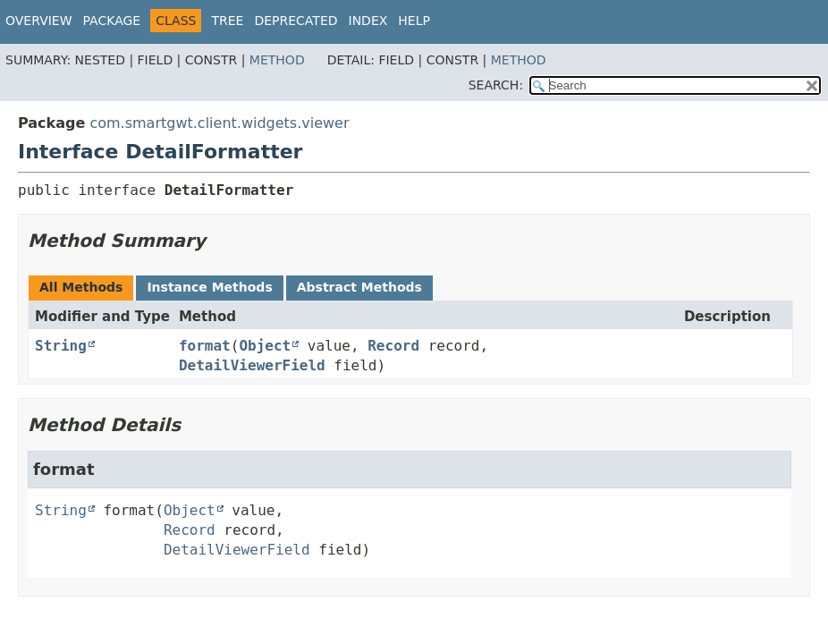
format (205, 346)
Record (393, 346)
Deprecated (296, 21)
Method (277, 60)
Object (265, 346)
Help (414, 21)
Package (112, 21)
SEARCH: (496, 85)
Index (368, 21)
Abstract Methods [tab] (359, 287)
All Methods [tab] (81, 287)
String (61, 346)
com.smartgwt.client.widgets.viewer (219, 123)
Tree (227, 21)
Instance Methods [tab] (209, 287)
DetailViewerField (252, 365)
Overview (39, 21)
